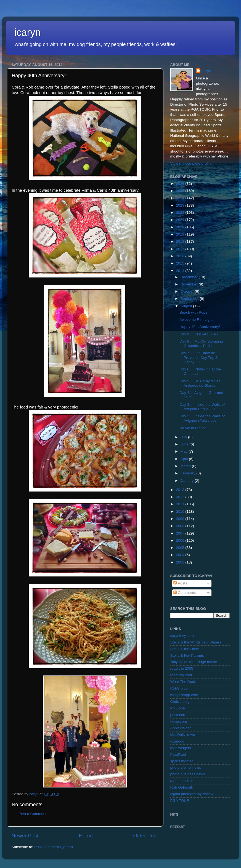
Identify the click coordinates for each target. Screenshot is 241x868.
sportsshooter (182, 761)
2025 (181, 191)
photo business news (188, 774)
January (188, 481)
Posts (180, 583)
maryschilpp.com (184, 695)
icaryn (28, 32)
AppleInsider (181, 728)
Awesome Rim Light (196, 320)
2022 (181, 213)
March (186, 466)
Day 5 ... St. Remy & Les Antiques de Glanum (200, 383)
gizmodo (177, 741)
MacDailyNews (183, 735)
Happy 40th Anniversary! (200, 327)
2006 (181, 540)
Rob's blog (179, 688)
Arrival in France (193, 428)
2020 (181, 227)
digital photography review (192, 794)
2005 (181, 548)
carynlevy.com (182, 636)
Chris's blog (180, 702)
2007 (181, 533)
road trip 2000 (182, 675)
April (185, 459)
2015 (181, 263)
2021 (181, 220)
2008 (181, 526)
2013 (181, 490)
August (187, 306)
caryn (206, 71)
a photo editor (182, 781)
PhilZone (178, 708)
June (185, 444)
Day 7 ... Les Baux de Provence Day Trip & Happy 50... (199, 357)
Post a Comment (33, 814)
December (190, 277)
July (184, 437)
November (190, 284)
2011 (181, 504)
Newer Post (25, 836)
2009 (181, 519)
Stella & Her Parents (187, 655)
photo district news (186, 767)
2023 (181, 205)
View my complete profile (191, 163)
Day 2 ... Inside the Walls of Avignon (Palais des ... (202, 418)
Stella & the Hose (185, 649)
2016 (181, 256)
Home (86, 836)
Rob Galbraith (182, 787)
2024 (181, 198)
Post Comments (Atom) (54, 847)
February (189, 473)
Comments (185, 593)
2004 (181, 555)
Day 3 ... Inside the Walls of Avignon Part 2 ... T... (202, 407)
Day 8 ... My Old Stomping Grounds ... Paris (201, 344)
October (188, 291)
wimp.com (179, 721)
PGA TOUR (180, 801)
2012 (181, 497)
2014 (181, 271)
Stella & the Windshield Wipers (196, 642)
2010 (181, 512)
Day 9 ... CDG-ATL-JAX (199, 334)
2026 (181, 184)
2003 (181, 562)
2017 (181, 249)
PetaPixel (178, 755)
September (190, 299)
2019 (181, 234)
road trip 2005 (182, 668)
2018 (181, 241)
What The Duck (183, 682)
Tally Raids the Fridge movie (194, 662)
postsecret (179, 715)
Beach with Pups (193, 312)
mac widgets (181, 748)
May (185, 451)
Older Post (145, 836)
